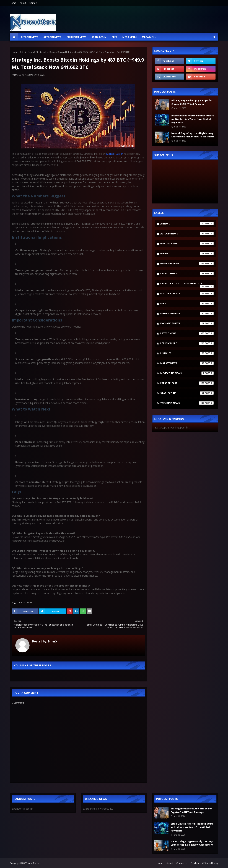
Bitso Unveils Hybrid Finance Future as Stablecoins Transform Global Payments (193, 119)
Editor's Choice (187, 293)
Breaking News (187, 263)
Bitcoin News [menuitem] (30, 37)
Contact (33, 3)
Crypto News (187, 273)
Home (13, 3)
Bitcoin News (27, 52)
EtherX (17, 75)
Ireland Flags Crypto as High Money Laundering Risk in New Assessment (193, 135)
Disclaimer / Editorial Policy (205, 863)
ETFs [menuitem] (114, 37)
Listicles (187, 353)
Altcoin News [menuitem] (52, 37)
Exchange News (187, 323)
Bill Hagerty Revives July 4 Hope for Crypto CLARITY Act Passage (192, 102)
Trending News (187, 403)
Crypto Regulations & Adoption (187, 284)
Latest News (187, 333)
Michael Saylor (115, 154)
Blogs (187, 253)
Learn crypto (187, 343)
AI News (187, 224)
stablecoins (187, 393)
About (23, 3)
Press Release (187, 383)
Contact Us (182, 863)
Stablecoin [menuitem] (99, 37)
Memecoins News (187, 373)
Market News (187, 363)
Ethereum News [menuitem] (76, 37)
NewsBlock (33, 863)
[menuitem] (14, 37)
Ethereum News (187, 313)
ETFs (187, 303)
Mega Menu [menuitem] (129, 37)
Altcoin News (187, 234)
